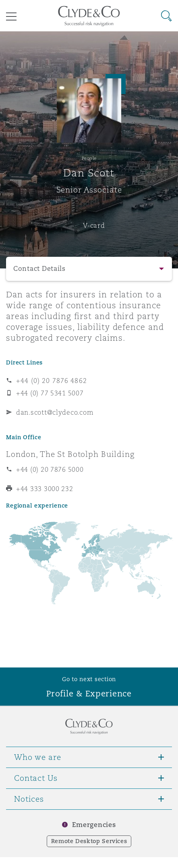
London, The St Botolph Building (70, 454)
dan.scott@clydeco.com (55, 412)
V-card (94, 225)
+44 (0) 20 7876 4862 (52, 381)
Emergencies (94, 825)
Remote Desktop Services (89, 841)
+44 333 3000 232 (45, 489)
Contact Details (39, 269)
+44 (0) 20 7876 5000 (50, 469)
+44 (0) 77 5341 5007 (50, 393)
